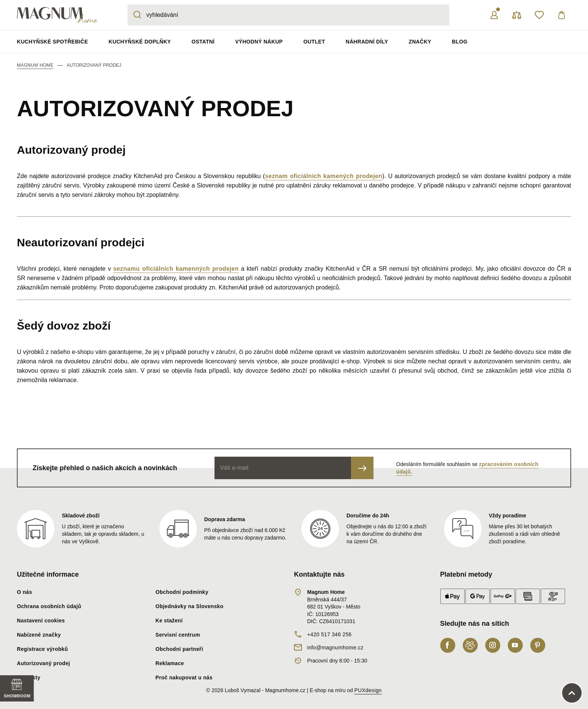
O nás (25, 592)
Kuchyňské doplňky (140, 42)
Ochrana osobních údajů (49, 606)
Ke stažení (169, 621)
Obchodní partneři (179, 649)
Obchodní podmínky (182, 592)
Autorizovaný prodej (43, 663)
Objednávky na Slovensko (190, 606)
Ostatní (203, 42)
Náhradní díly (367, 42)
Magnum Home (35, 65)
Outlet (314, 42)
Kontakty (29, 678)
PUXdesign (368, 690)
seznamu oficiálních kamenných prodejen (176, 269)
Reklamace (170, 663)
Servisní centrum (178, 635)
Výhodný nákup (259, 42)
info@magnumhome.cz (335, 648)
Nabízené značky (39, 635)
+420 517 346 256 (329, 634)
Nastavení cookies (41, 621)
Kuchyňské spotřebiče (52, 42)
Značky (420, 42)
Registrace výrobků (42, 649)
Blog (460, 42)
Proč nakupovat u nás (184, 678)
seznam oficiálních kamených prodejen (323, 176)
